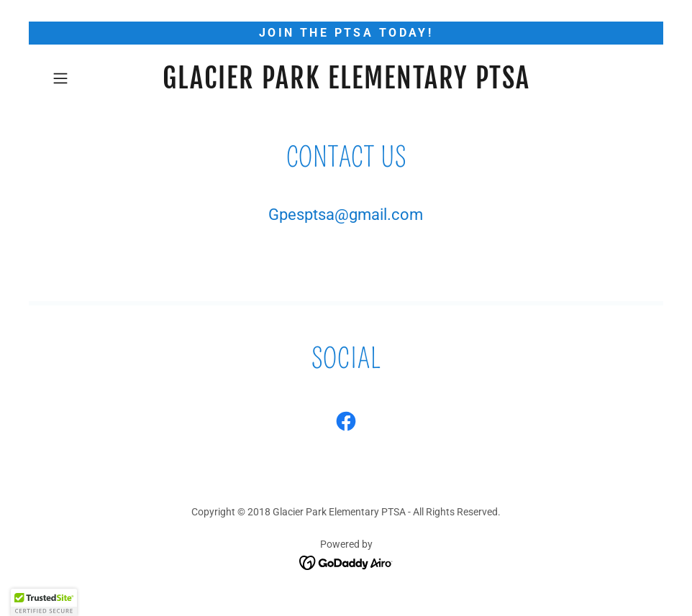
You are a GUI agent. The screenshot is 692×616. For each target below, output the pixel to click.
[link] (346, 84)
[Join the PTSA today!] (346, 33)
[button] (91, 78)
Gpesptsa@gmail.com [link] (346, 215)
